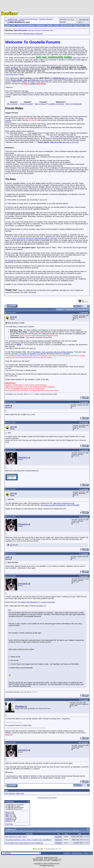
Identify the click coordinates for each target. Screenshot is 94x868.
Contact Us (67, 853)
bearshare (12, 793)
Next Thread (53, 798)
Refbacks (8, 821)
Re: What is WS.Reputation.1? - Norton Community (37, 602)
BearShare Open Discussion (16, 21)
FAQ (14, 25)
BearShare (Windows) (46, 19)
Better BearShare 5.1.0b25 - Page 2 (16, 837)
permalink (85, 313)
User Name (63, 19)
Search (87, 25)
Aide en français (40, 104)
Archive (86, 853)
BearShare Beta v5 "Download (33, 34)
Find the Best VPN (66, 25)
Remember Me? (83, 20)
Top (91, 853)
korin (11, 545)
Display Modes (82, 310)
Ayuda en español (26, 104)
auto (7, 793)
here (27, 91)
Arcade (56, 25)
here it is (33, 348)
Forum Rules (9, 824)
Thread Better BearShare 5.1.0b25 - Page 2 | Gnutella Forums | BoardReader (28, 840)
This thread (58, 837)
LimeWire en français (56, 104)
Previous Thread (43, 798)
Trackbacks (9, 818)
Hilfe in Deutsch (12, 104)
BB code (8, 812)
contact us (14, 67)
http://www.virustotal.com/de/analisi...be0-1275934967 (60, 505)
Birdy (22, 74)
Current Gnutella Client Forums (28, 19)
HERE (19, 345)
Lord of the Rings (12, 74)
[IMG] (7, 815)
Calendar (50, 25)
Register (8, 25)
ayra (12, 317)
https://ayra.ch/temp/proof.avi (64, 503)
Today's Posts (78, 25)
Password (63, 22)
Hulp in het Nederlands (74, 104)
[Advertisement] (47, 6)
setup (22, 793)
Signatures (12, 260)
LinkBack (60, 310)
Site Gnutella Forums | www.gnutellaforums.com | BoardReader (24, 843)
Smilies (7, 814)
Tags (7, 791)
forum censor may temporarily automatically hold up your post (35, 238)
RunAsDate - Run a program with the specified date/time (53, 352)
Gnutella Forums (13, 19)
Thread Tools (70, 310)
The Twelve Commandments (26, 25)
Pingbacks (8, 819)
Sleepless (23, 457)
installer (18, 793)
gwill (7, 405)
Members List (41, 25)
